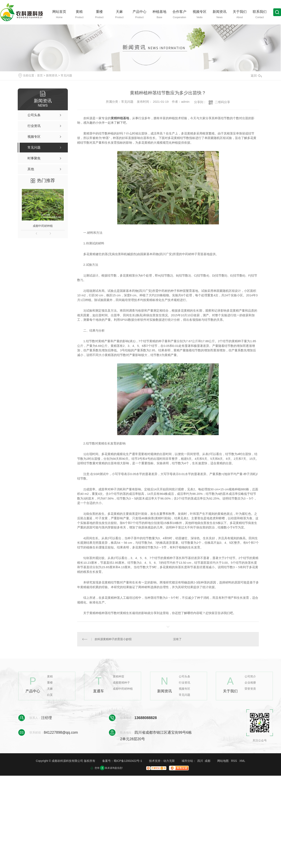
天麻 (50, 689)
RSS (234, 761)
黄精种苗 (119, 677)
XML (242, 761)
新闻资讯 (52, 75)
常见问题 (66, 75)
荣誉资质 (250, 689)
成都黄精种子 (121, 683)
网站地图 (223, 761)
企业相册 (250, 683)
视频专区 (184, 689)
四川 (200, 761)
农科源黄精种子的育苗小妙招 (113, 639)
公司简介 (250, 677)
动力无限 (169, 761)
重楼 (50, 683)
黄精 (50, 677)
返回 (256, 76)
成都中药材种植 (43, 226)
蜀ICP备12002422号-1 (128, 761)
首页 (40, 75)
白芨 (50, 695)
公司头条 (184, 677)
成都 (207, 761)
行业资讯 (184, 683)
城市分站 (187, 761)
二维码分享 (222, 102)
